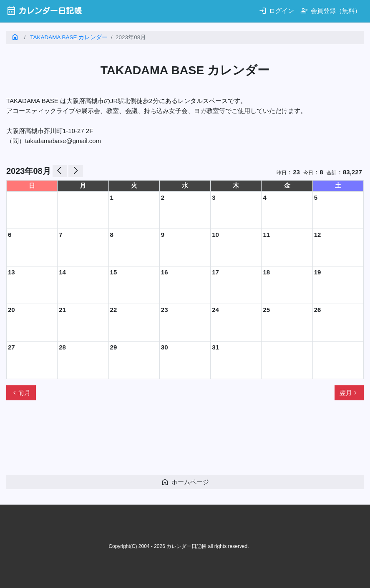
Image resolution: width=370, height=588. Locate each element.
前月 (21, 393)
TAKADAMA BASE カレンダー (69, 37)
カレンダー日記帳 (44, 11)
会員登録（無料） (331, 11)
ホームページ (185, 482)
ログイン (276, 11)
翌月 (349, 393)
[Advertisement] (158, 441)
